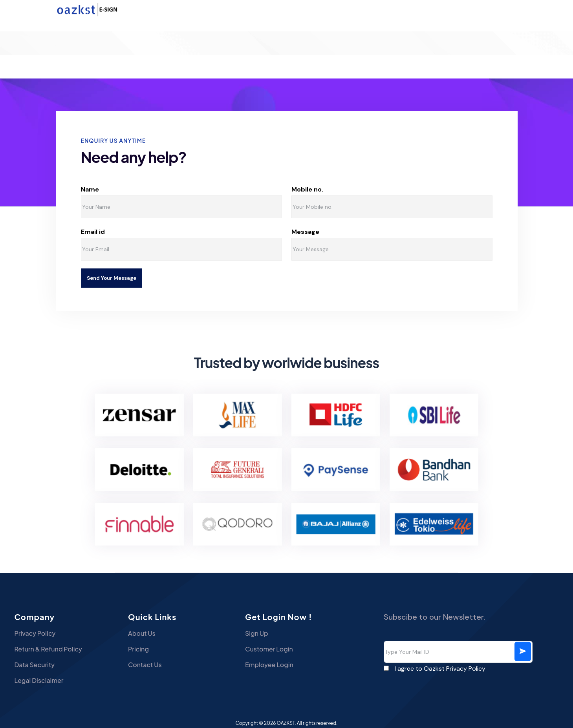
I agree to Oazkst (440, 669)
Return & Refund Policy (48, 649)
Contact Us (145, 665)
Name (119, 190)
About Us (142, 633)
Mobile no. (343, 189)
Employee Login (269, 665)
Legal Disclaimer (39, 680)
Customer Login (269, 649)
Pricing (138, 649)
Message (339, 232)
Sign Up (257, 633)
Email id (117, 232)
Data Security (34, 665)
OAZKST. (286, 723)
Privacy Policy (35, 633)
